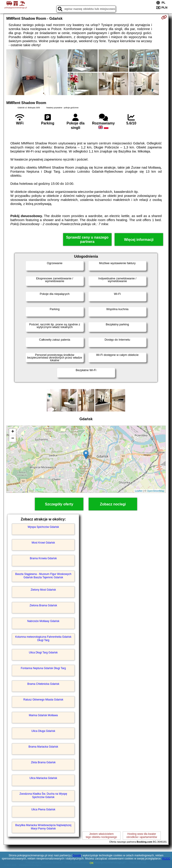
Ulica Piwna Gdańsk (43, 809)
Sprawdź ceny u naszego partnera (87, 239)
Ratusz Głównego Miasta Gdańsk (43, 700)
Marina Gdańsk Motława (43, 715)
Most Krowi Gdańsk (43, 543)
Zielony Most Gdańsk (43, 590)
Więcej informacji (139, 240)
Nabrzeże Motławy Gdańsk (43, 621)
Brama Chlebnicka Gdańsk (43, 684)
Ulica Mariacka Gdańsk (43, 778)
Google (77, 855)
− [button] (13, 439)
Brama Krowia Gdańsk (43, 558)
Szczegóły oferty (59, 504)
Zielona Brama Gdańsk (43, 605)
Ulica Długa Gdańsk (43, 731)
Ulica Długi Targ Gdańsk (43, 653)
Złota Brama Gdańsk (43, 762)
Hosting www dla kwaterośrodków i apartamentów (142, 835)
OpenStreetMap (156, 491)
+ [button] (13, 432)
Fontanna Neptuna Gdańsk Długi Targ (43, 668)
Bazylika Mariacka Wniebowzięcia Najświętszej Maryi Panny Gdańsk (43, 827)
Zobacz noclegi (113, 504)
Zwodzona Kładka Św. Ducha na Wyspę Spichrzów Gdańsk (43, 795)
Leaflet (139, 491)
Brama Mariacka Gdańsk (43, 747)
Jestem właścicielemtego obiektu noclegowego (101, 835)
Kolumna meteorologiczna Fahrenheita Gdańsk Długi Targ (43, 638)
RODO (166, 859)
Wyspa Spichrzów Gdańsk (43, 527)
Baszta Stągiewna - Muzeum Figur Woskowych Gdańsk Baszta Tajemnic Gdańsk (43, 576)
